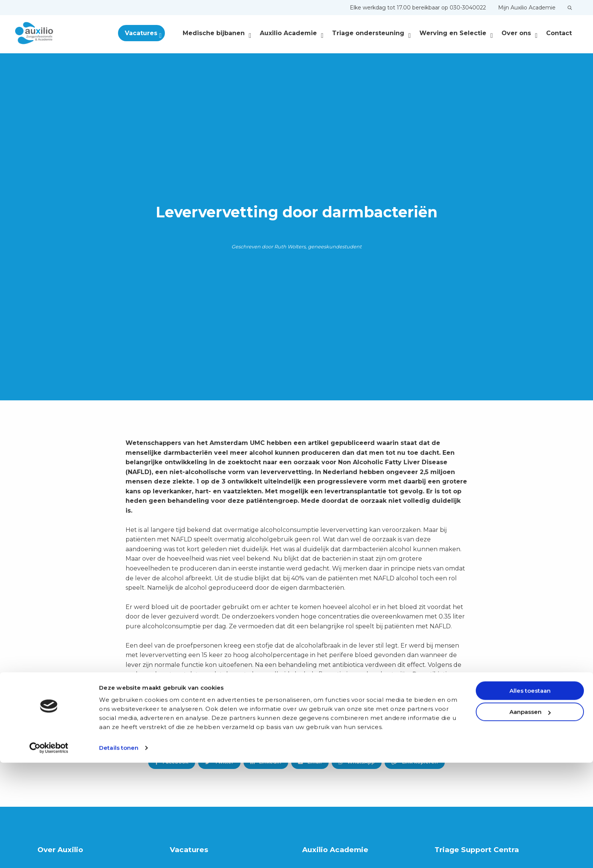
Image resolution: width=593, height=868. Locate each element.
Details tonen (119, 853)
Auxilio (53, 33)
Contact (559, 33)
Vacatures (154, 33)
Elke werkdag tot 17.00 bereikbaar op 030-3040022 (418, 8)
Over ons (520, 33)
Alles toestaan (530, 796)
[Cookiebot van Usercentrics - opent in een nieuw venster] (49, 853)
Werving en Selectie (456, 33)
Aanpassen (530, 817)
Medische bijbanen (217, 33)
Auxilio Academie (292, 33)
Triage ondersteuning (372, 33)
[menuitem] (418, 8)
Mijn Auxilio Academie (527, 8)
